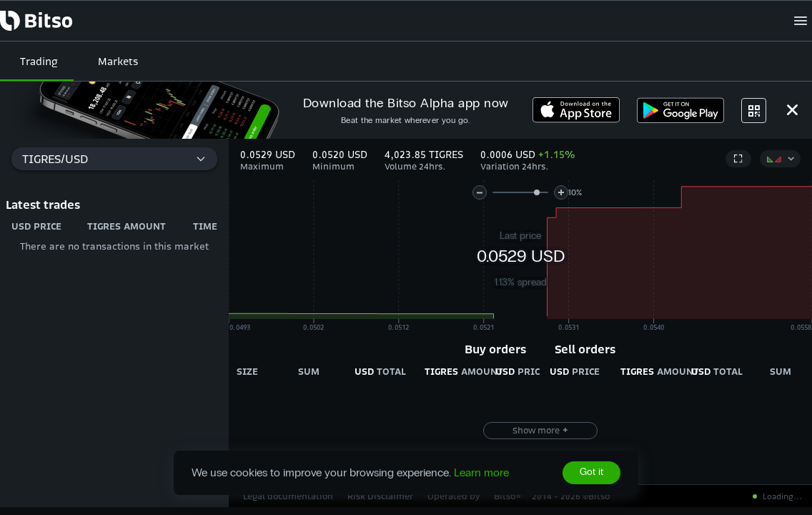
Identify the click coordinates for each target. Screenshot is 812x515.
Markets (118, 62)
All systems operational (742, 496)
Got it (591, 473)
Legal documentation (288, 496)
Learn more (481, 472)
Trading (39, 62)
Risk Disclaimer (380, 496)
